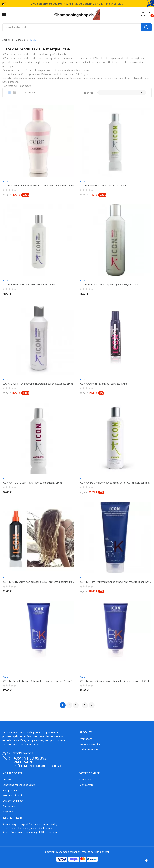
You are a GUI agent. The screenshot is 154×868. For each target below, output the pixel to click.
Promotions (86, 739)
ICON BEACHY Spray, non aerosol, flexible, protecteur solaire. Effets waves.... (38, 582)
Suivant (92, 705)
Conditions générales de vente (19, 785)
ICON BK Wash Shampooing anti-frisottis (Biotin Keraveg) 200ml (114, 681)
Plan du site (9, 806)
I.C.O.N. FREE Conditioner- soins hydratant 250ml (29, 285)
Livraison (7, 780)
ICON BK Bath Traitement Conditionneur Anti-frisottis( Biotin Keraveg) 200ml (115, 582)
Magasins (8, 811)
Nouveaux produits (90, 744)
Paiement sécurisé (12, 795)
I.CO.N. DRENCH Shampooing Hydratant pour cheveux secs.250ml (38, 384)
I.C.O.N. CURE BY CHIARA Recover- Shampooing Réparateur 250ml (38, 186)
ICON (5, 181)
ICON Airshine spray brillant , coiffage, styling (104, 384)
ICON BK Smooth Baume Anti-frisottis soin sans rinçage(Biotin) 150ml (38, 681)
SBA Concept (102, 852)
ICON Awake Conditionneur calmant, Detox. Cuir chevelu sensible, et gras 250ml (115, 483)
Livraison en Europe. (13, 801)
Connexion (85, 780)
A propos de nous (12, 790)
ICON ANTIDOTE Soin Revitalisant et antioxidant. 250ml (32, 483)
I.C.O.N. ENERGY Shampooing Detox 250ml (103, 186)
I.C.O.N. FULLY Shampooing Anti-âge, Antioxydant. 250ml (110, 285)
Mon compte (86, 785)
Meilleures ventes (89, 749)
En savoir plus (114, 4)
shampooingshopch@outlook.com (36, 828)
